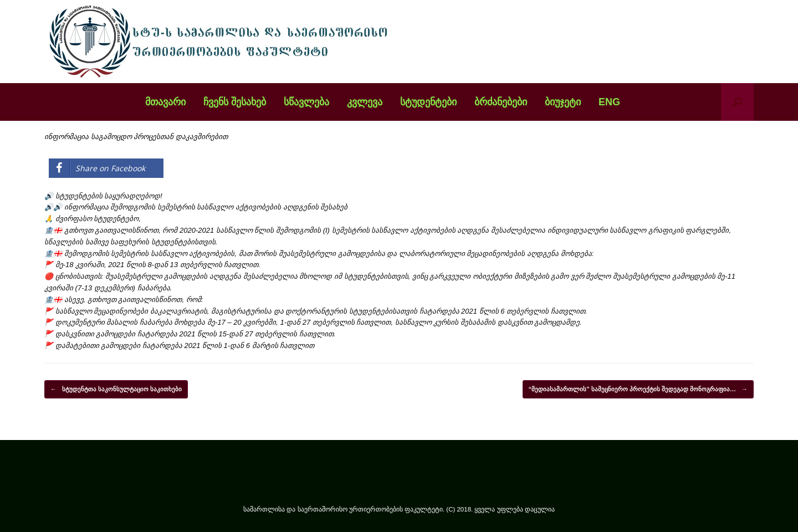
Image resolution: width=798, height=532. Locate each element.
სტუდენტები (428, 102)
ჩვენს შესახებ (235, 102)
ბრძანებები (501, 102)
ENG (609, 102)
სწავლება (306, 102)
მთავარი (165, 102)
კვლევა (365, 102)
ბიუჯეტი (563, 102)
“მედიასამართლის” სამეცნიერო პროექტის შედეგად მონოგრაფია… (638, 390)
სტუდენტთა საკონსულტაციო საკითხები (116, 390)
